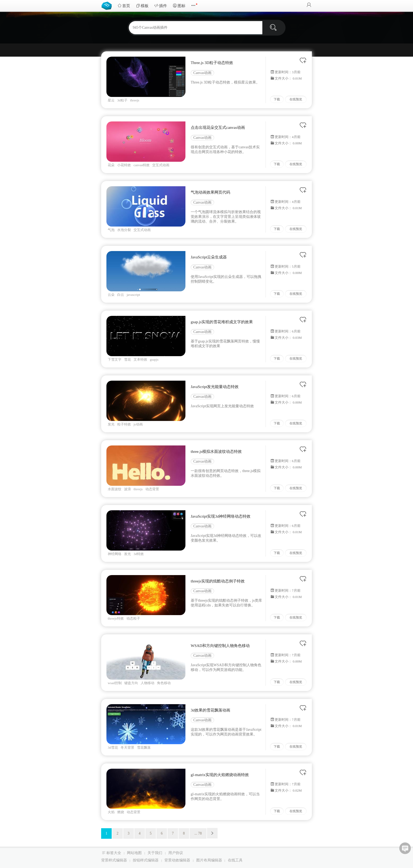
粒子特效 (124, 424)
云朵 (111, 295)
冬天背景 (127, 747)
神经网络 (115, 554)
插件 (161, 6)
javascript (133, 295)
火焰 (111, 812)
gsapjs (154, 359)
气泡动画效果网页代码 (210, 192)
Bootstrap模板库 (108, 5)
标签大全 (114, 853)
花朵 (111, 165)
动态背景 (152, 489)
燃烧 (121, 812)
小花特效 (124, 165)
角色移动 (164, 683)
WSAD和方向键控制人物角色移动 (220, 646)
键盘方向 (131, 683)
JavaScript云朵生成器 (209, 257)
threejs (135, 100)
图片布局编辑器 (209, 860)
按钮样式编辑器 (146, 860)
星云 (111, 100)
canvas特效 (142, 165)
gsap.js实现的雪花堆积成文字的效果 (222, 322)
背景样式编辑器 (114, 860)
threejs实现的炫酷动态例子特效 (218, 581)
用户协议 (176, 853)
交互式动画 (161, 165)
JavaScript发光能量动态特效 (215, 387)
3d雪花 (113, 747)
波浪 (127, 489)
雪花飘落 (144, 747)
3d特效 (139, 554)
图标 (179, 6)
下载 (277, 99)
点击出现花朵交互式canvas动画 (218, 127)
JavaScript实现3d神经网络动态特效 (221, 516)
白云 (121, 295)
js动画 (138, 424)
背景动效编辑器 (177, 860)
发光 (111, 424)
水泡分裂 (124, 230)
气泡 (111, 230)
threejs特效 (116, 618)
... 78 (198, 833)
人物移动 (147, 683)
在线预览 (296, 99)
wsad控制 (115, 683)
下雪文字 (115, 359)
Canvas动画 (202, 73)
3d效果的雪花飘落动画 (210, 710)
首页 (124, 6)
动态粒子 (133, 618)
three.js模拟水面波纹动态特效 (216, 452)
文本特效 (140, 359)
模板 (142, 6)
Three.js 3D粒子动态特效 (212, 63)
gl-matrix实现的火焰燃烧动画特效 (220, 775)
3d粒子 (122, 100)
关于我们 (155, 853)
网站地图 (134, 853)
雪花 (127, 359)
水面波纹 (115, 489)
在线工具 (235, 860)
